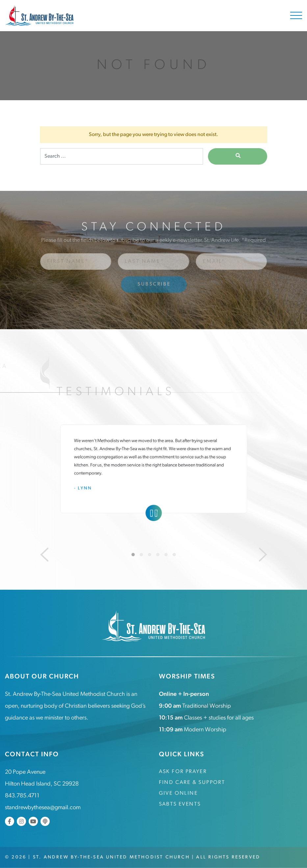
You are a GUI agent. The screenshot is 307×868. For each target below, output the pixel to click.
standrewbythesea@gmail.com (43, 808)
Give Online (178, 793)
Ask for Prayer (183, 772)
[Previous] (44, 555)
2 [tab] (141, 555)
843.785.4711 (22, 796)
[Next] (263, 555)
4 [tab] (158, 555)
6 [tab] (174, 555)
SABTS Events (180, 804)
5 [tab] (166, 555)
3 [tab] (149, 555)
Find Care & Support (192, 783)
